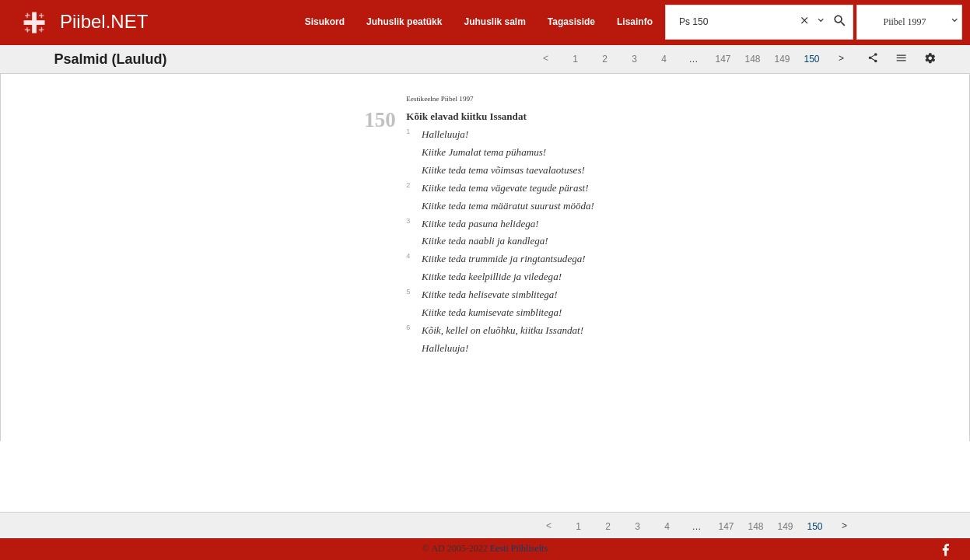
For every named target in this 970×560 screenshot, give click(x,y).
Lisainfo (635, 22)
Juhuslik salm (494, 22)
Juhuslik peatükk (404, 22)
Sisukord (325, 22)
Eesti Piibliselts (519, 548)
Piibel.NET (104, 21)
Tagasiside (571, 22)
